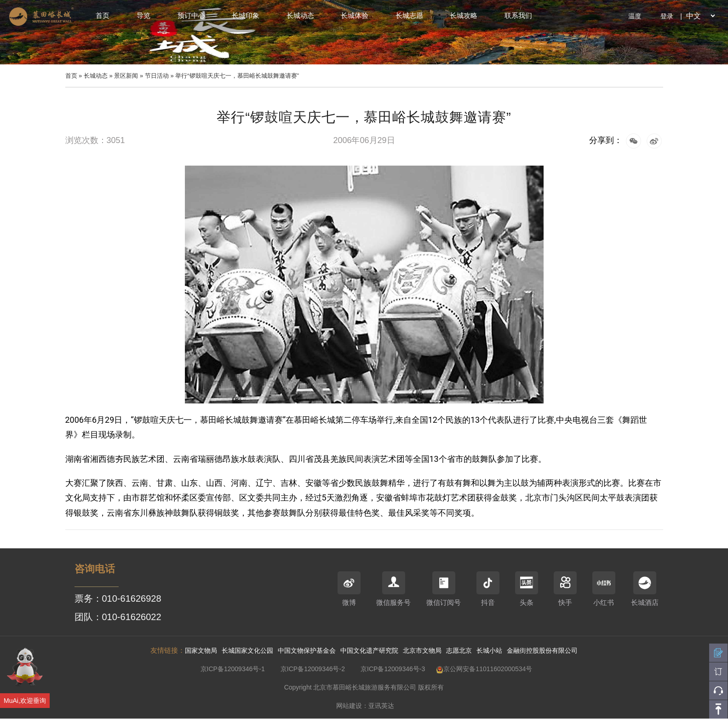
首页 (103, 15)
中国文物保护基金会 (307, 650)
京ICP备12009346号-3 (393, 669)
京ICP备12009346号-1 (233, 669)
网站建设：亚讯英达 (365, 706)
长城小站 (489, 650)
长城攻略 (464, 15)
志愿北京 (459, 650)
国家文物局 (201, 650)
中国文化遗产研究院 (369, 650)
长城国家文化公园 (247, 650)
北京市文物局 (422, 650)
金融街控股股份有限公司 (542, 650)
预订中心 (191, 15)
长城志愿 (409, 15)
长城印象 (246, 15)
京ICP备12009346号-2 (313, 669)
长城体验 (355, 15)
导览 (143, 15)
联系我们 (518, 15)
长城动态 (300, 15)
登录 (667, 16)
